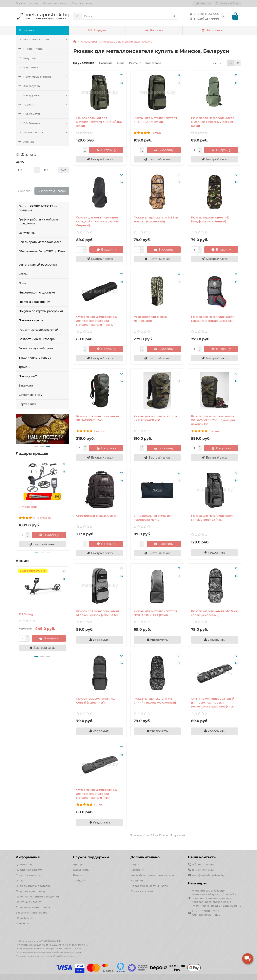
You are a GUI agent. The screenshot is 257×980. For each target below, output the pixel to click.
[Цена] (25, 170)
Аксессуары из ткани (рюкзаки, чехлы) (127, 42)
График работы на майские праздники (39, 221)
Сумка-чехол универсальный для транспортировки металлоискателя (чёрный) (98, 321)
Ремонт (78, 875)
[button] (36, 447)
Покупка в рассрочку (34, 302)
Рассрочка (212, 30)
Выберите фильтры (52, 191)
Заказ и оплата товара (35, 358)
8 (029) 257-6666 (204, 19)
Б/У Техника (29, 123)
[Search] (130, 16)
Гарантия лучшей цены (36, 348)
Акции (135, 864)
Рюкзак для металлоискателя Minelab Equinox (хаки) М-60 (98, 613)
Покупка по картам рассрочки (41, 311)
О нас (23, 283)
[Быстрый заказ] (42, 544)
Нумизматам (30, 114)
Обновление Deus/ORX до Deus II (42, 253)
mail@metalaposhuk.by (208, 875)
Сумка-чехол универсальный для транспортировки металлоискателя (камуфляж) (213, 703)
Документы (27, 233)
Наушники (28, 67)
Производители (142, 891)
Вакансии (26, 386)
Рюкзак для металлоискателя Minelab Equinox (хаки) (213, 518)
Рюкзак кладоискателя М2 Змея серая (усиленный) (214, 613)
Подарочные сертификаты (149, 886)
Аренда (26, 142)
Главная (20, 3)
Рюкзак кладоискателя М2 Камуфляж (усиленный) (210, 219)
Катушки (27, 58)
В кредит (97, 30)
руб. (202, 3)
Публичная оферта (29, 870)
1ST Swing (26, 614)
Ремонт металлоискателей (38, 330)
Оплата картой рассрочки (38, 265)
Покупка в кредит (32, 320)
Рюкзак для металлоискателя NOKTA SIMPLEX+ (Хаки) (155, 613)
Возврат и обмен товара (37, 339)
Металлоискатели (33, 39)
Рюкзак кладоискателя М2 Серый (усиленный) (95, 701)
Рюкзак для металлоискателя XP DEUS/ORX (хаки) (155, 120)
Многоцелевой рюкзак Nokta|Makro (151, 319)
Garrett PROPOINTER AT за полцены (38, 208)
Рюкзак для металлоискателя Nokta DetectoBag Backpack (213, 319)
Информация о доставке (37, 292)
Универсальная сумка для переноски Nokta (153, 518)
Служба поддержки (91, 857)
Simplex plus (28, 507)
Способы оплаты (28, 875)
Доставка (154, 30)
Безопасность (31, 132)
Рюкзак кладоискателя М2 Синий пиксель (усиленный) (155, 701)
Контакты (22, 923)
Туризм (26, 104)
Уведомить (215, 552)
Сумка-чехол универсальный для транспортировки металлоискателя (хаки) (98, 794)
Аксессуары (29, 86)
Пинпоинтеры (31, 49)
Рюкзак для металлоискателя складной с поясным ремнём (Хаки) (213, 122)
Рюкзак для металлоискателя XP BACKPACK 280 (155, 418)
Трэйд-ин (26, 367)
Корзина (34, 3)
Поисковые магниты (35, 77)
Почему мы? (28, 376)
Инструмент (29, 95)
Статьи (24, 274)
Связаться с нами (82, 3)
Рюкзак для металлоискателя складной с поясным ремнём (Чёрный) (98, 221)
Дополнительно (145, 857)
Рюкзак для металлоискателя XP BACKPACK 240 (98, 418)
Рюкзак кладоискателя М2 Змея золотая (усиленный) (157, 219)
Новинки (137, 880)
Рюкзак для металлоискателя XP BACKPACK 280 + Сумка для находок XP (213, 420)
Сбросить (25, 191)
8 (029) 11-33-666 (204, 14)
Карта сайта (27, 404)
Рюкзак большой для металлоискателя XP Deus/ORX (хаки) (99, 122)
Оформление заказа (55, 3)
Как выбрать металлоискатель (41, 242)
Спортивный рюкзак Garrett (97, 516)
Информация (28, 857)
